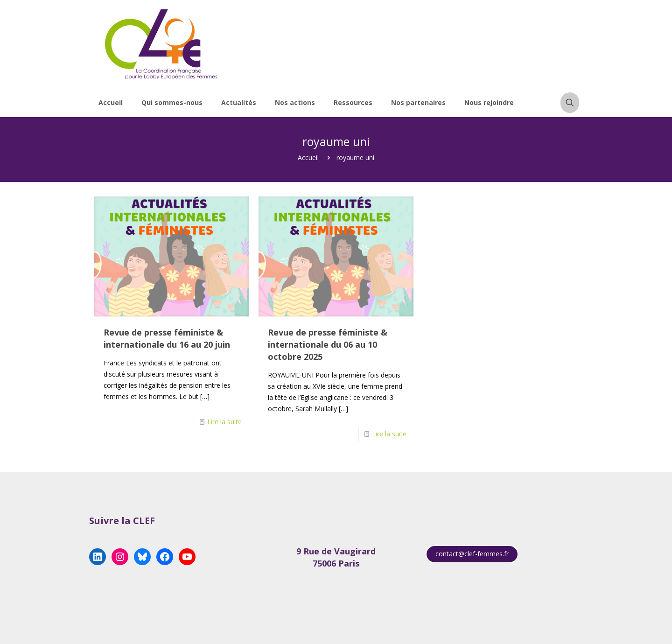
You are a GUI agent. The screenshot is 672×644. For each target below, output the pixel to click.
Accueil (308, 157)
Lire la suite (224, 422)
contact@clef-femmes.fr (472, 554)
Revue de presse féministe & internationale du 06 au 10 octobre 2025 (328, 344)
